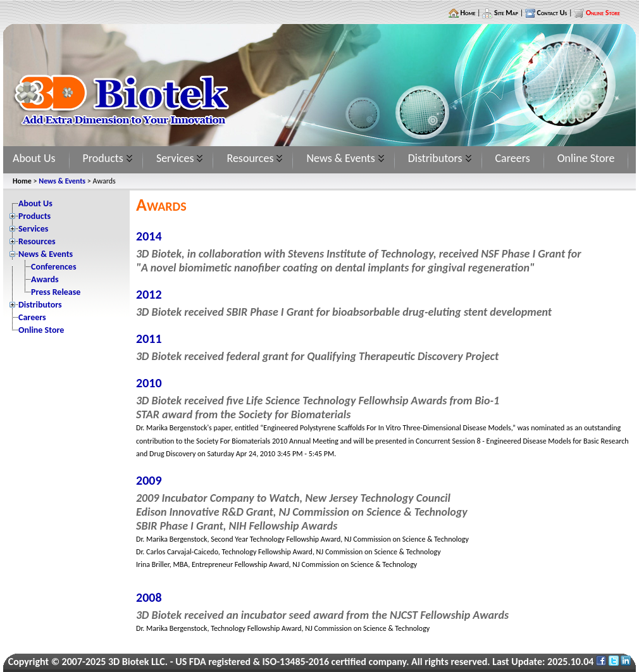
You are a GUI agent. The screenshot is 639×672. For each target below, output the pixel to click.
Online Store (586, 158)
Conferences (53, 267)
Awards (45, 279)
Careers (513, 158)
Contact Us (551, 13)
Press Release (56, 292)
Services (175, 158)
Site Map (505, 13)
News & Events (340, 158)
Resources (250, 158)
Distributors (435, 158)
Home (467, 13)
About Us (34, 158)
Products (103, 158)
